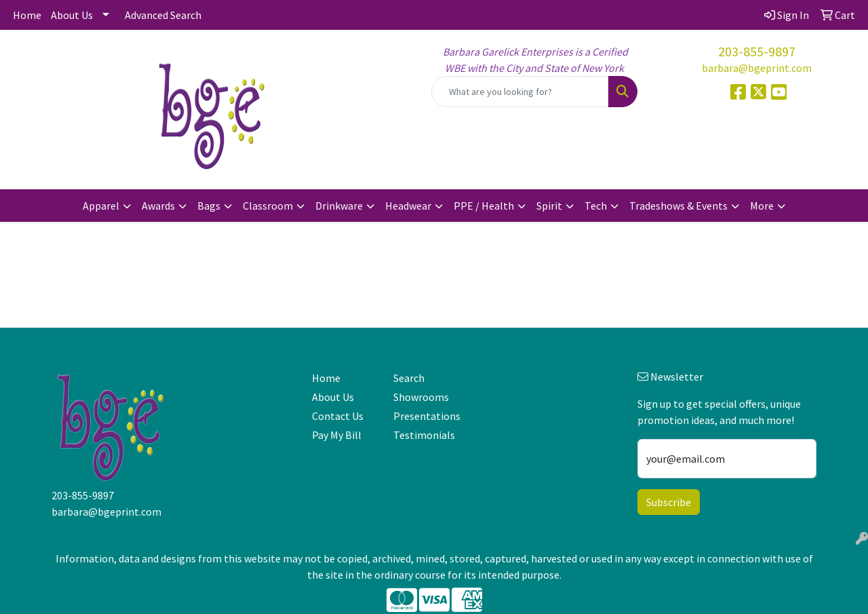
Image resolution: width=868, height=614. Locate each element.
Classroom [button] (268, 206)
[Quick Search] (520, 92)
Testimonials (424, 435)
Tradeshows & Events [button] (678, 206)
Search (409, 378)
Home (27, 15)
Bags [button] (209, 206)
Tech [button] (596, 206)
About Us (72, 15)
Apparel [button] (101, 206)
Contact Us (338, 416)
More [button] (762, 206)
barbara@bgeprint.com (757, 68)
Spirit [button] (549, 206)
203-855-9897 (757, 51)
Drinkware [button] (339, 206)
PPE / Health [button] (484, 206)
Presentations (426, 416)
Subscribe (669, 502)
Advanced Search (163, 15)
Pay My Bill (337, 435)
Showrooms (421, 397)
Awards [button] (158, 206)
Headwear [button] (408, 206)
